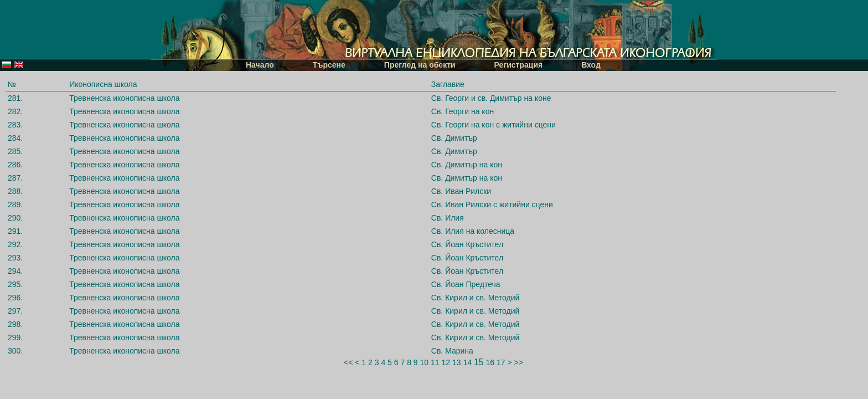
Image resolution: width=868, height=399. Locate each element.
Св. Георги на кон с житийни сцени (494, 125)
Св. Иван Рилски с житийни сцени (492, 204)
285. (15, 151)
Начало (260, 65)
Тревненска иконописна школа (124, 98)
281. (15, 98)
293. (15, 258)
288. (15, 191)
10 (425, 362)
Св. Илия (448, 218)
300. (15, 351)
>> (519, 362)
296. (15, 298)
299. (15, 337)
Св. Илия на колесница (473, 231)
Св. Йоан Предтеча (466, 284)
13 (457, 362)
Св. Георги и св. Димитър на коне (491, 98)
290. (15, 218)
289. (15, 204)
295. (15, 284)
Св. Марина (452, 351)
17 (501, 362)
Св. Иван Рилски (461, 191)
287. (15, 178)
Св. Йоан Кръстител (467, 244)
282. (15, 111)
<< (348, 362)
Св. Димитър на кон (467, 165)
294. (15, 271)
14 (467, 362)
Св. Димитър (454, 138)
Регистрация (519, 65)
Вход (591, 65)
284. (15, 138)
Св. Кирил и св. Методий (476, 298)
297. (15, 311)
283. (15, 125)
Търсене (329, 65)
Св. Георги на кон (463, 111)
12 (446, 362)
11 (435, 362)
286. (15, 165)
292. (15, 244)
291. (15, 231)
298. (15, 324)
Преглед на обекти (420, 65)
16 (490, 362)
